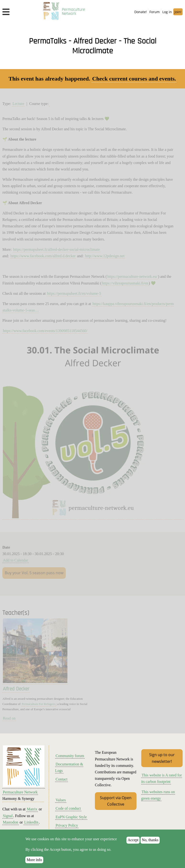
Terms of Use (66, 834)
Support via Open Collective (116, 801)
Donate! (141, 12)
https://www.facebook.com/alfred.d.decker (43, 256)
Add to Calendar (16, 560)
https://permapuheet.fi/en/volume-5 (74, 293)
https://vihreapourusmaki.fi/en (125, 283)
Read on (9, 718)
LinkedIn (31, 822)
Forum (155, 12)
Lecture (18, 104)
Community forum (70, 756)
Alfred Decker (16, 689)
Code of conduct (68, 808)
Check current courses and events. (134, 79)
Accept (133, 845)
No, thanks (150, 845)
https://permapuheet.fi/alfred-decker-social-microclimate (57, 249)
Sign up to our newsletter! (162, 758)
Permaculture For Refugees (38, 704)
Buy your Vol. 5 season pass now (34, 573)
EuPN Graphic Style (71, 817)
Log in (167, 12)
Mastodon (11, 822)
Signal (8, 816)
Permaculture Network (73, 12)
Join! (178, 12)
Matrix (32, 809)
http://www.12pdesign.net (105, 256)
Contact (62, 779)
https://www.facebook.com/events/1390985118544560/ (45, 331)
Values (61, 800)
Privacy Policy (67, 825)
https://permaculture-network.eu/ (132, 276)
